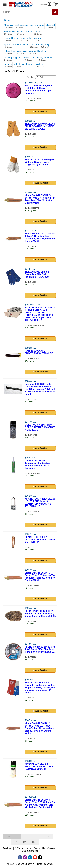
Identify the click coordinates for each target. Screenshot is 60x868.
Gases (38, 33)
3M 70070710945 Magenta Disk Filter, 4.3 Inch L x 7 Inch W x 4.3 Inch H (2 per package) (38, 89)
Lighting (45, 46)
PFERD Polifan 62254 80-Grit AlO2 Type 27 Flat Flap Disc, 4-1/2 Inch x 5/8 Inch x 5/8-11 (40, 649)
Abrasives (9, 26)
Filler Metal (9, 33)
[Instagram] (25, 857)
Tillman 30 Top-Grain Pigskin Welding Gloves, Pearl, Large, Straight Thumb (40, 162)
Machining (22, 52)
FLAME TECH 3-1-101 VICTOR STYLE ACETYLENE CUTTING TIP (40, 540)
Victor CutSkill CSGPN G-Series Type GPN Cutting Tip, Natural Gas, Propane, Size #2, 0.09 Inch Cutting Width (40, 803)
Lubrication (9, 52)
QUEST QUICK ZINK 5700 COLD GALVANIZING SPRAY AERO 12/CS (40, 427)
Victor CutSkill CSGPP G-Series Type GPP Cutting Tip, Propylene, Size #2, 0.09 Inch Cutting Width (40, 199)
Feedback (8, 848)
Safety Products (45, 59)
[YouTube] (35, 857)
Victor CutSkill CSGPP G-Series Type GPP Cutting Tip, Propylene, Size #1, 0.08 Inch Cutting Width (40, 577)
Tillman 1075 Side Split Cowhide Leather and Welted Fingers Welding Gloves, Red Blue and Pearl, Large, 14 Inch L (40, 688)
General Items (11, 39)
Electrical (50, 26)
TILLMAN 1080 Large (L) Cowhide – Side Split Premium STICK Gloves (37, 274)
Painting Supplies (12, 59)
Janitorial (35, 46)
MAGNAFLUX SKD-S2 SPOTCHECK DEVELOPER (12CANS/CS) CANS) (39, 766)
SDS (17, 848)
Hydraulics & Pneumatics (16, 46)
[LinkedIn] (30, 857)
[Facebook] (20, 857)
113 (24, 842)
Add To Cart (40, 111)
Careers (51, 848)
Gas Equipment (24, 33)
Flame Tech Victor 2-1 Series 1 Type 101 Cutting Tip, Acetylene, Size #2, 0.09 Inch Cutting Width (40, 237)
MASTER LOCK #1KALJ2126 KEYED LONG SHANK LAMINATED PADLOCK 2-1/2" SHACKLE (40, 503)
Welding (40, 65)
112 (15, 842)
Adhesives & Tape (24, 26)
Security (8, 65)
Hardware (37, 39)
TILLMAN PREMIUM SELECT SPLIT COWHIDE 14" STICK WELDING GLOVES (40, 126)
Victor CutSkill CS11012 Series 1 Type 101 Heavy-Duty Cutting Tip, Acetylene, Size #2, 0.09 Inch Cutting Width (39, 728)
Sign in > (46, 4)
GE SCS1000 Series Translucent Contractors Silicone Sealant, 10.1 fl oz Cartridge (39, 464)
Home (7, 20)
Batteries (39, 26)
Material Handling (37, 52)
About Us (27, 848)
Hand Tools (25, 39)
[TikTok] (40, 857)
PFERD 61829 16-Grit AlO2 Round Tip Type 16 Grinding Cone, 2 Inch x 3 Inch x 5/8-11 (40, 614)
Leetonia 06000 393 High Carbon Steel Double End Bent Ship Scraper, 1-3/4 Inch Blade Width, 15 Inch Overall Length (40, 389)
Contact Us (39, 848)
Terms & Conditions (30, 851)
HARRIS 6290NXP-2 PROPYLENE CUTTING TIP (39, 352)
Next (34, 842)
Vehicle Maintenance (24, 65)
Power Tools (29, 59)
